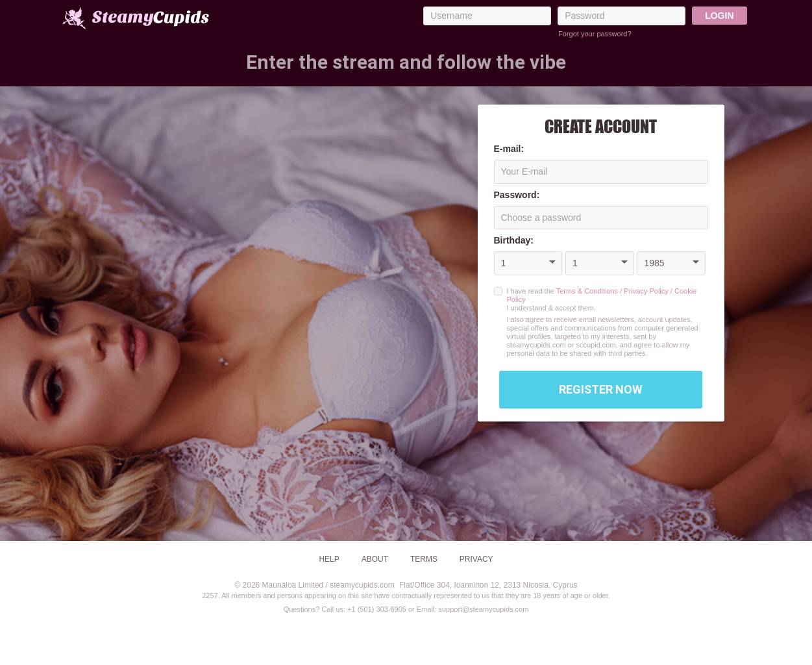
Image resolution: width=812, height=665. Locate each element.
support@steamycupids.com (483, 609)
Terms (424, 559)
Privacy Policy (646, 291)
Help (329, 559)
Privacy (476, 559)
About (375, 559)
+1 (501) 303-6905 (377, 609)
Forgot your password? (595, 34)
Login (719, 16)
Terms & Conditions (587, 291)
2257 (210, 596)
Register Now (601, 389)
